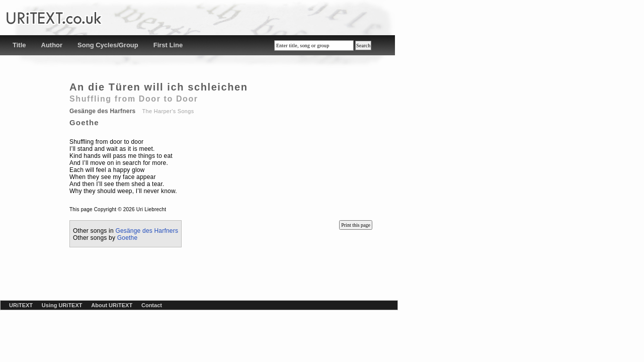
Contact (152, 305)
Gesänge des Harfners (147, 231)
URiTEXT (21, 305)
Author (52, 45)
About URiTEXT (112, 305)
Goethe (128, 238)
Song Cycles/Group (108, 45)
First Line (168, 45)
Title (19, 45)
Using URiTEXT (62, 305)
